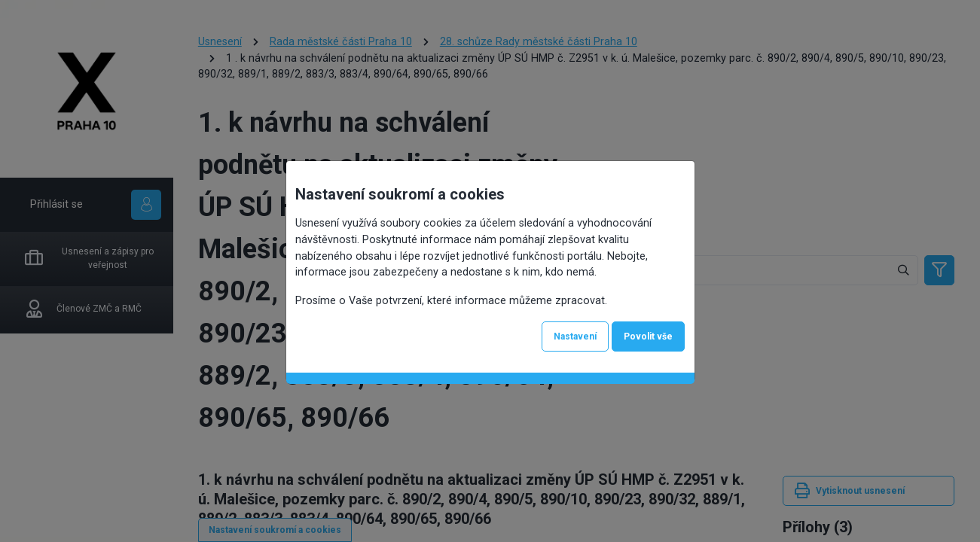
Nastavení (575, 336)
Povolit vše (648, 336)
